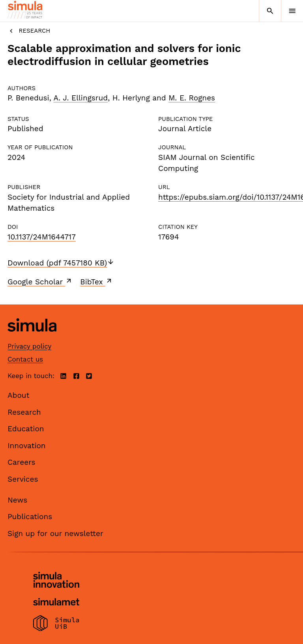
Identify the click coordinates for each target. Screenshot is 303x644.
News (17, 500)
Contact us (25, 359)
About (19, 395)
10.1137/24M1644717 (42, 237)
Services (23, 479)
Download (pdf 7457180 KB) (61, 263)
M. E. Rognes (192, 98)
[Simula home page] (32, 337)
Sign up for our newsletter (55, 534)
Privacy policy (29, 346)
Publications (30, 517)
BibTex (96, 282)
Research (29, 31)
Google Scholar (40, 282)
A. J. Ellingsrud (80, 98)
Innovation (27, 446)
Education (26, 429)
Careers (22, 462)
